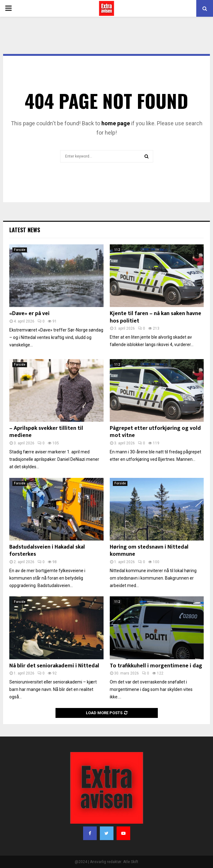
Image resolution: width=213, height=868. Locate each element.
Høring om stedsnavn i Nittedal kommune (149, 551)
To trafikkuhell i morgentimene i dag (156, 666)
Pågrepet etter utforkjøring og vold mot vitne (155, 432)
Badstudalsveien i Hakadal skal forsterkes (47, 551)
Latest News (25, 230)
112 (117, 250)
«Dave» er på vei (29, 314)
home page (116, 123)
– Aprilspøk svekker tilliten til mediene (46, 432)
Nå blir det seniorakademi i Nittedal (54, 666)
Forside (20, 250)
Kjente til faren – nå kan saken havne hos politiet (155, 317)
